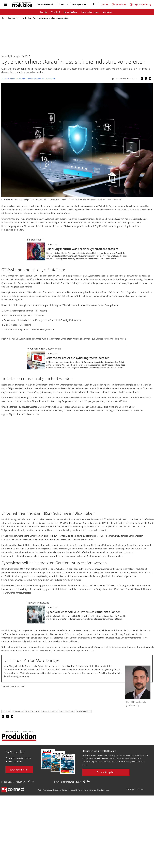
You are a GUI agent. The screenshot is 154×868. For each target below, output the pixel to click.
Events (63, 4)
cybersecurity (84, 711)
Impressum (58, 790)
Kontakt (101, 790)
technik (6, 711)
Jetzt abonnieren (19, 770)
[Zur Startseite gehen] (22, 4)
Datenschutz (47, 790)
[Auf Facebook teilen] (142, 79)
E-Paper (104, 4)
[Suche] (94, 4)
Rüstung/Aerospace (90, 12)
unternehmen (33, 711)
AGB (40, 790)
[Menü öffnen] (6, 4)
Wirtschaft (55, 12)
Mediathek (107, 12)
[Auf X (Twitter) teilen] (146, 79)
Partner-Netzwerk (45, 4)
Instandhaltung (71, 12)
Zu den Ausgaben (106, 772)
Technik (43, 12)
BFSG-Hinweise (69, 790)
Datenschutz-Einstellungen (87, 790)
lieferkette (18, 711)
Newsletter (121, 4)
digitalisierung (67, 711)
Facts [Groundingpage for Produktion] (107, 790)
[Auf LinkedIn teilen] (150, 79)
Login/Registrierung (142, 4)
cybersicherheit (50, 711)
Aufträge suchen (79, 4)
